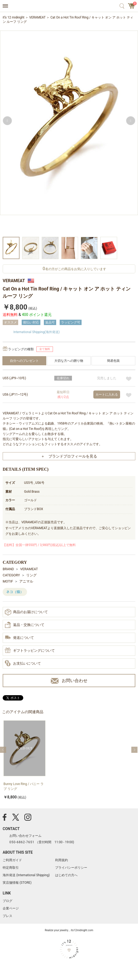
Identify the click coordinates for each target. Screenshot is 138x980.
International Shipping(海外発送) (37, 332)
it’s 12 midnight (14, 17)
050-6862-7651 (22, 842)
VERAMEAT (37, 17)
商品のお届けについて (26, 612)
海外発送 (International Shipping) (26, 875)
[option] (69, 133)
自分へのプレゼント (24, 361)
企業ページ (11, 908)
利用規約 (62, 860)
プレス (7, 916)
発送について (19, 638)
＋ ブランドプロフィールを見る (69, 456)
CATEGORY (11, 575)
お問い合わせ (69, 681)
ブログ (7, 901)
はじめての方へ (66, 875)
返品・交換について (25, 625)
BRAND (8, 569)
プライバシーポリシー (71, 868)
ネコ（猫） (15, 592)
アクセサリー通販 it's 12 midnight (69, 6)
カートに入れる (107, 395)
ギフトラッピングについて (30, 651)
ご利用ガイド (12, 860)
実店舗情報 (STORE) (17, 883)
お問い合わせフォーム (25, 836)
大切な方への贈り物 (69, 361)
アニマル (26, 581)
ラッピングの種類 (21, 349)
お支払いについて (23, 664)
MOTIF (8, 581)
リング (31, 575)
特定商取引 (11, 868)
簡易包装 (113, 361)
